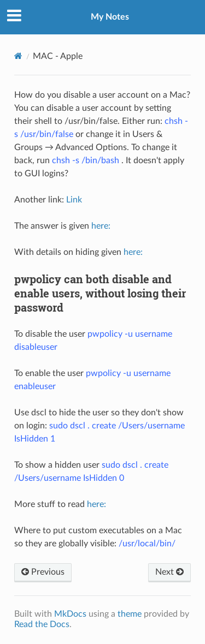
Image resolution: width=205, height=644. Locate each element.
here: (101, 226)
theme (130, 614)
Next (169, 572)
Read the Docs (42, 624)
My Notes (110, 17)
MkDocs (70, 614)
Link (74, 200)
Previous (43, 572)
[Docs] (18, 56)
